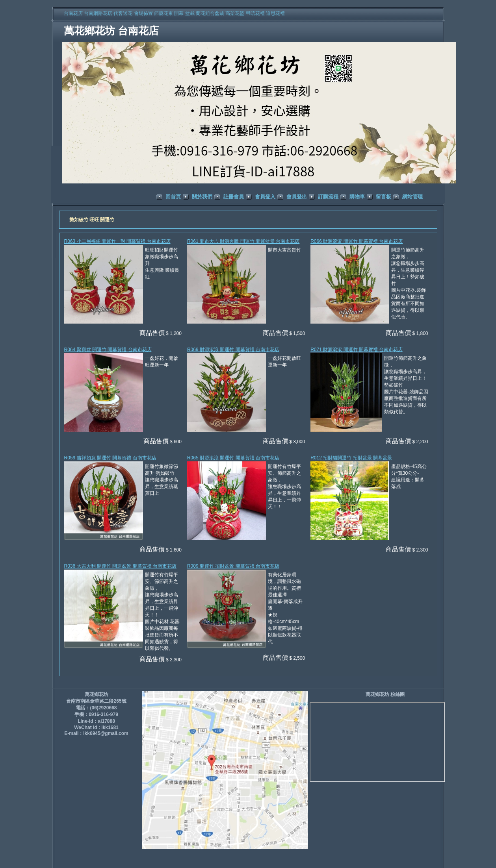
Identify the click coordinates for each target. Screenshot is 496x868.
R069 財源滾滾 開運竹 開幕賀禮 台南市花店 (233, 350)
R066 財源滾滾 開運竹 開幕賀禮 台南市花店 (357, 241)
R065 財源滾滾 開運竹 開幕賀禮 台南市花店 (233, 458)
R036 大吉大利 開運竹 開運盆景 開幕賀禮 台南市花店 (120, 566)
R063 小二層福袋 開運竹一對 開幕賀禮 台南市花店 (117, 241)
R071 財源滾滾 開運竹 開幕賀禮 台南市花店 (357, 350)
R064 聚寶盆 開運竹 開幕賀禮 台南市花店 (108, 350)
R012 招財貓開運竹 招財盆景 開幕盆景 (351, 458)
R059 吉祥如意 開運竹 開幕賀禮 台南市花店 (110, 458)
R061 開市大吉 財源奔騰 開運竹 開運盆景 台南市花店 (243, 241)
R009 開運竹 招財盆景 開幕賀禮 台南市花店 (233, 566)
